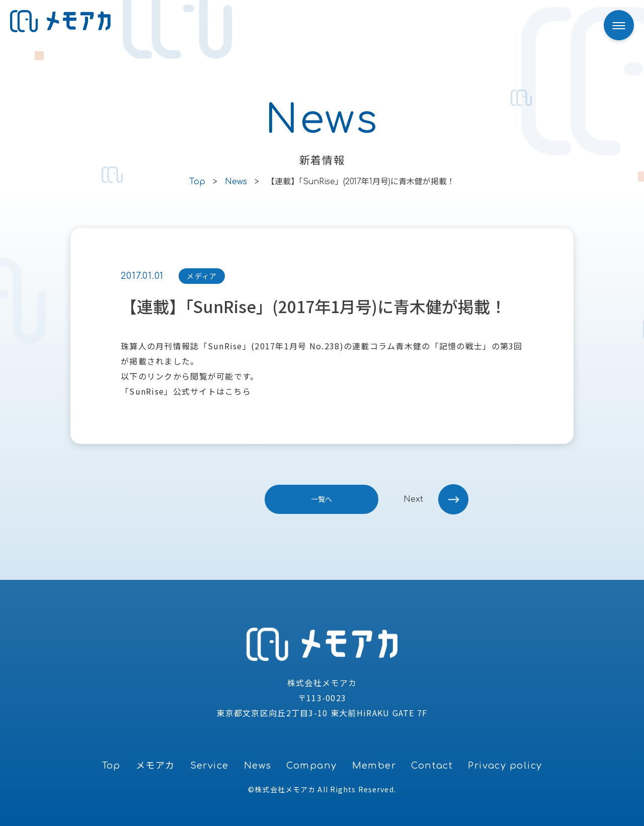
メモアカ (155, 766)
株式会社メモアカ (285, 789)
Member (374, 766)
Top (111, 766)
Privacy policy (505, 766)
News (258, 766)
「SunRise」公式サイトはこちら (186, 391)
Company (311, 766)
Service (210, 766)
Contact (432, 766)
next (413, 499)
